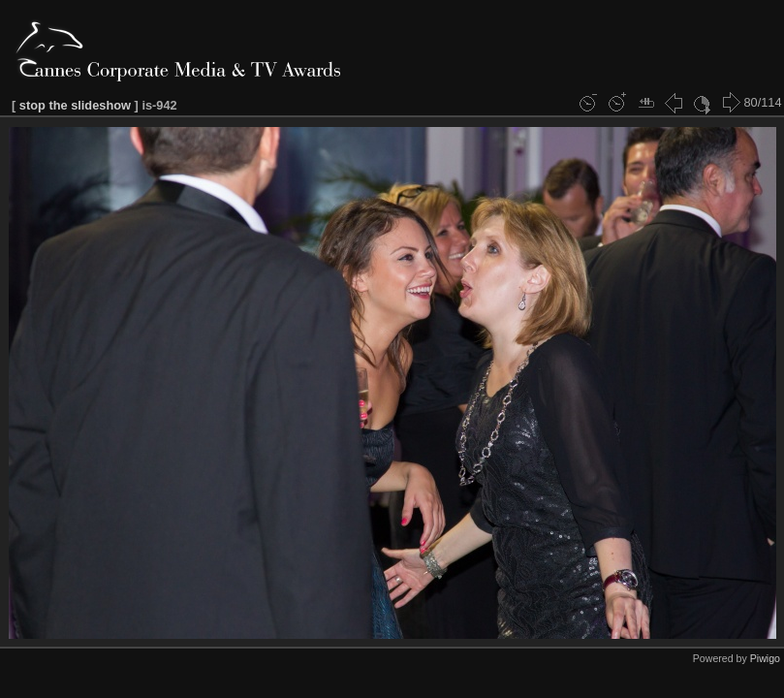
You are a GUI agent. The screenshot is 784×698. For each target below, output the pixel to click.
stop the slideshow (75, 105)
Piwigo (765, 658)
